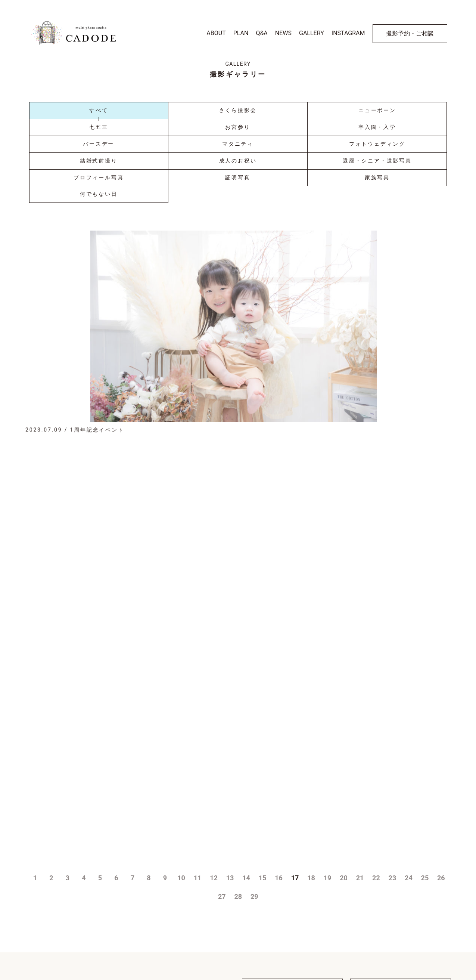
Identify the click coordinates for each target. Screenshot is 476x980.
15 (263, 780)
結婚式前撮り (99, 161)
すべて (99, 110)
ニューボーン (377, 110)
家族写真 (377, 177)
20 (344, 780)
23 (393, 780)
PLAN (241, 33)
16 (279, 780)
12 (214, 780)
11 (198, 780)
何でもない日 (99, 194)
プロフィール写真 (99, 177)
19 (328, 780)
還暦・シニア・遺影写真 (377, 161)
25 (425, 780)
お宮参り (238, 127)
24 (409, 780)
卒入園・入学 (377, 127)
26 (441, 780)
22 (376, 780)
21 (360, 780)
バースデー (99, 144)
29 (254, 799)
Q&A (262, 33)
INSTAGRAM (348, 33)
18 (311, 780)
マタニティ (238, 144)
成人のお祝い (238, 161)
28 (238, 799)
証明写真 (238, 177)
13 (230, 780)
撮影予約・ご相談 (410, 33)
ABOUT (216, 33)
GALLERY (312, 33)
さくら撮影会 (238, 110)
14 (246, 780)
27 (222, 799)
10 (181, 780)
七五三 (99, 127)
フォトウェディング (377, 144)
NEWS (283, 33)
